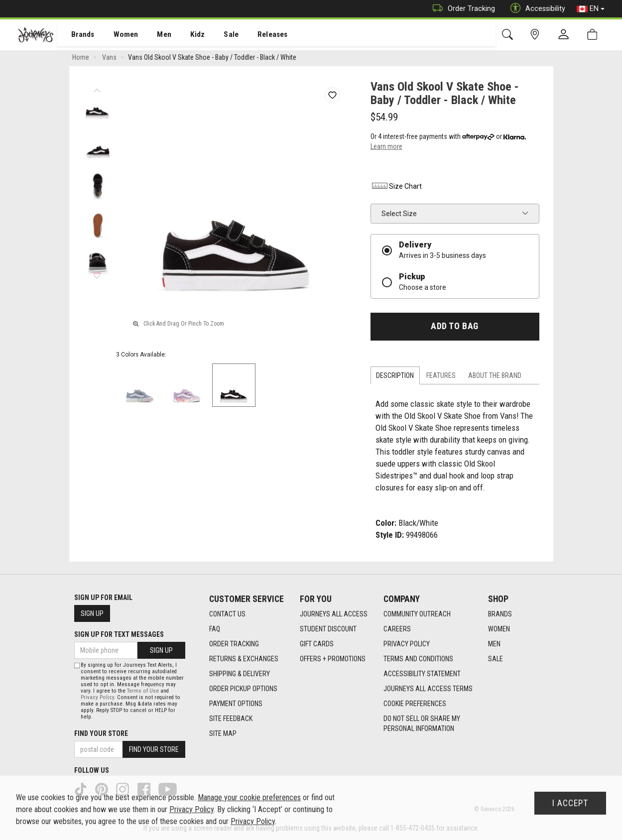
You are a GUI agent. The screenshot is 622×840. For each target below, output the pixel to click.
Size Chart (396, 188)
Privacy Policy (407, 644)
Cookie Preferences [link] (415, 704)
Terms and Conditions (418, 659)
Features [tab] (441, 377)
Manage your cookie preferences (249, 797)
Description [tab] (395, 377)
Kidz (187, 35)
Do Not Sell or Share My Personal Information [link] (422, 724)
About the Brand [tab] (495, 377)
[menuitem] (77, 35)
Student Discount (328, 629)
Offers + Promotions (333, 659)
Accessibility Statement (422, 674)
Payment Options (236, 704)
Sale (218, 35)
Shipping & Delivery (240, 674)
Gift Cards (317, 644)
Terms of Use (143, 691)
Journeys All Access (334, 614)
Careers (397, 629)
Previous (97, 90)
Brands (77, 35)
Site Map (223, 734)
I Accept (570, 803)
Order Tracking (461, 9)
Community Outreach (417, 614)
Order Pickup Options (243, 689)
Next (97, 276)
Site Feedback (231, 719)
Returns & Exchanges (244, 659)
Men (154, 35)
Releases (257, 35)
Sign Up (92, 613)
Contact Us (227, 614)
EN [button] (591, 9)
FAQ (215, 629)
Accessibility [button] (535, 9)
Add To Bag (454, 328)
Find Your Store (101, 733)
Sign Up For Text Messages (119, 634)
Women (118, 35)
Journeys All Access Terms (428, 689)
